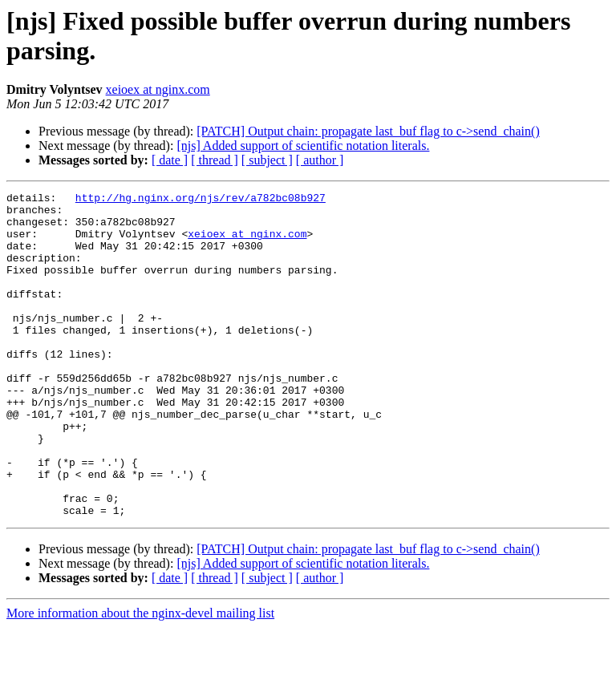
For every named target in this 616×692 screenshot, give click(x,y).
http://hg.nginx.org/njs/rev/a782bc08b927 (201, 200)
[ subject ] (267, 160)
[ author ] (320, 160)
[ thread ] (215, 160)
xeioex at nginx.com (158, 89)
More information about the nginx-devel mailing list (140, 678)
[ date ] (170, 160)
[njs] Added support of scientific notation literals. (303, 146)
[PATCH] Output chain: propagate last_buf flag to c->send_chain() (368, 131)
